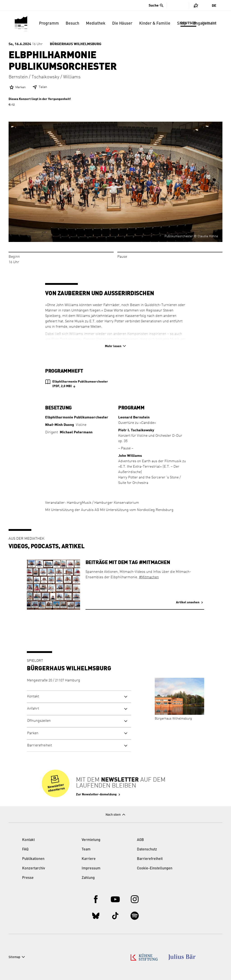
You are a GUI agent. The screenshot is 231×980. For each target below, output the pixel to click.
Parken (33, 733)
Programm (49, 23)
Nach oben (113, 815)
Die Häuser (122, 23)
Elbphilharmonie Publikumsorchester (80, 384)
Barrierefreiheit (39, 745)
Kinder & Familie (155, 23)
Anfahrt (33, 709)
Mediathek (96, 23)
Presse (28, 878)
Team (86, 850)
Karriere (89, 859)
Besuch (72, 23)
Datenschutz (147, 850)
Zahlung (88, 878)
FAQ (25, 850)
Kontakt (33, 697)
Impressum (91, 869)
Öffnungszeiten (39, 721)
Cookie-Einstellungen (155, 869)
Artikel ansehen (188, 602)
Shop (182, 23)
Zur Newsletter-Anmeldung (96, 794)
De (214, 6)
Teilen (43, 87)
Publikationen (33, 859)
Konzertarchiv (34, 869)
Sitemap (14, 957)
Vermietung (91, 840)
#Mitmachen (149, 577)
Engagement (205, 23)
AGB (140, 840)
